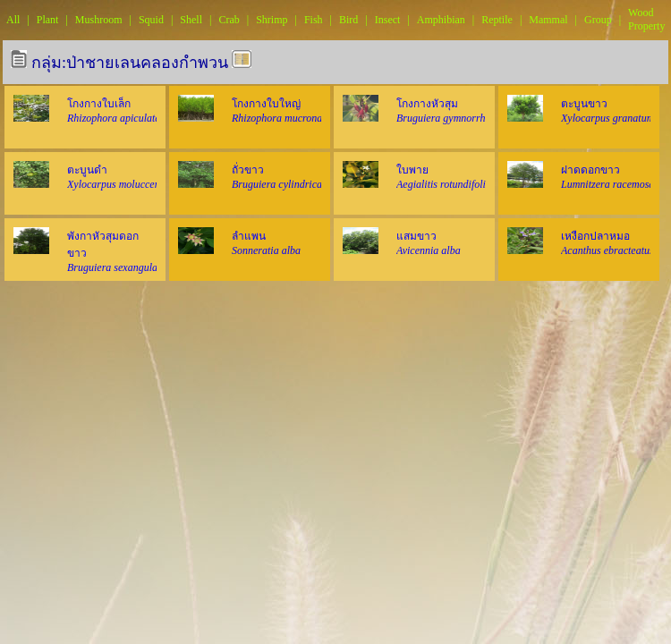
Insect (388, 20)
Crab (229, 20)
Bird (348, 20)
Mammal (548, 20)
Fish (314, 20)
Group (598, 20)
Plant (48, 20)
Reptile (497, 20)
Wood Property (646, 19)
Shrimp (272, 20)
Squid (151, 20)
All (13, 20)
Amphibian (441, 20)
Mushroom (99, 20)
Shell (191, 20)
